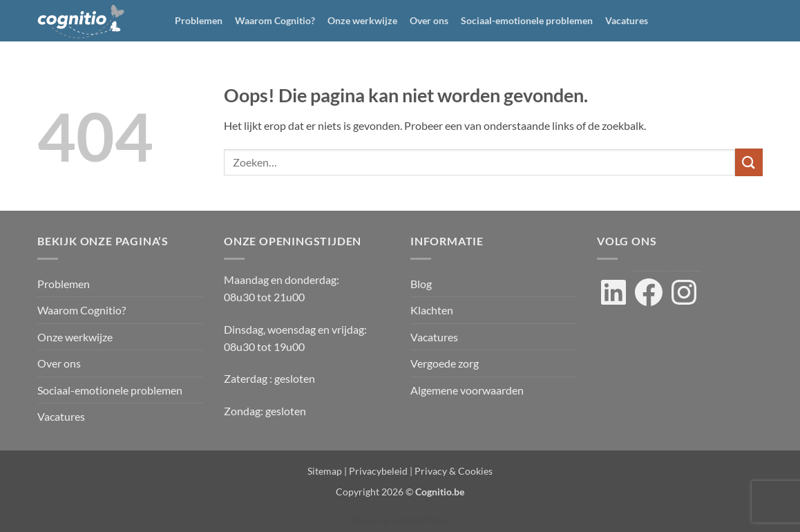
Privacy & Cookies (454, 471)
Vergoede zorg (445, 363)
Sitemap (325, 471)
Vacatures (627, 20)
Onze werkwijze (362, 20)
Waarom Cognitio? (275, 20)
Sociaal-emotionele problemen (527, 20)
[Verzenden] (749, 162)
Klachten (432, 310)
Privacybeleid (378, 471)
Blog (421, 284)
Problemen (199, 20)
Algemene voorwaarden (467, 390)
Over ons (429, 20)
